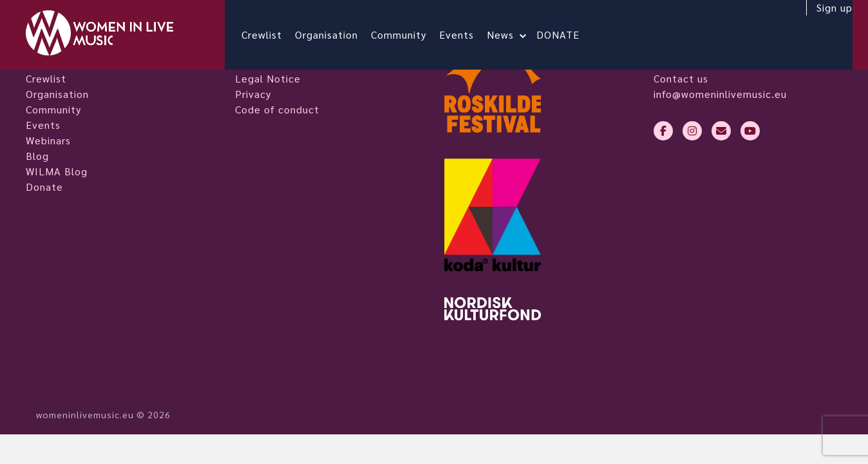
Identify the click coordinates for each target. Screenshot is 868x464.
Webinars (48, 140)
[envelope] (721, 131)
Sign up (824, 18)
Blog (37, 156)
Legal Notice (268, 78)
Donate (44, 187)
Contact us (681, 78)
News (511, 34)
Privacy (253, 94)
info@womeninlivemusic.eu (720, 94)
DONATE (568, 34)
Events (467, 34)
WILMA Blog (57, 171)
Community (409, 34)
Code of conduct (277, 109)
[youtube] (750, 131)
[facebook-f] (663, 131)
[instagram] (692, 131)
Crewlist (272, 34)
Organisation (337, 34)
